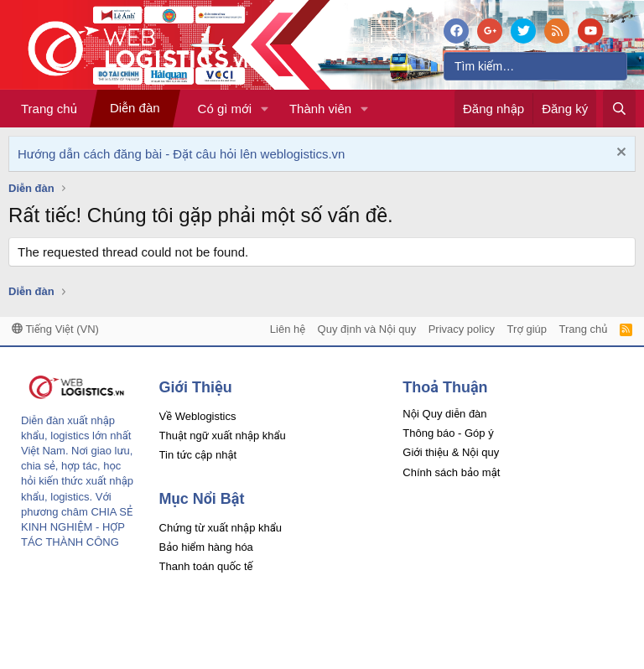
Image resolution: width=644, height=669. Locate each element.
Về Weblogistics (198, 416)
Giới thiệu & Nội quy (451, 452)
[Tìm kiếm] (535, 66)
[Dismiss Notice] (619, 154)
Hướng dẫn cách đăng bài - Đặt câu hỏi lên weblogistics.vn (181, 154)
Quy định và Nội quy (367, 329)
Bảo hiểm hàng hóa (206, 547)
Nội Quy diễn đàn (444, 414)
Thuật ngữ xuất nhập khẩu (223, 436)
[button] (265, 109)
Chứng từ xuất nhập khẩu (221, 528)
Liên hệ (288, 329)
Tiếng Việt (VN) (55, 329)
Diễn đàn (135, 108)
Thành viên (320, 109)
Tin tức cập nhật (198, 455)
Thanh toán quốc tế (206, 566)
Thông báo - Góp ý (448, 433)
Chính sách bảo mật (451, 472)
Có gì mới (225, 109)
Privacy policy (462, 329)
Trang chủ (49, 109)
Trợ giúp (527, 329)
